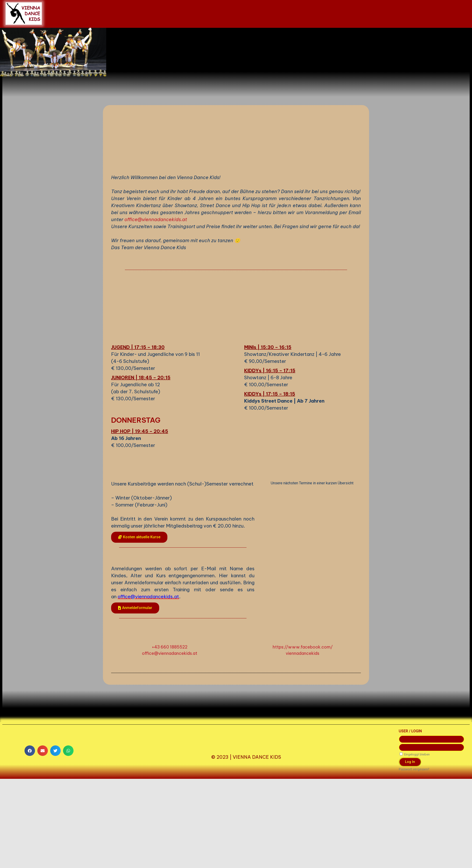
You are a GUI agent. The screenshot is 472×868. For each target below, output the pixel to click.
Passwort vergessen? (414, 864)
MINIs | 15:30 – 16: (265, 442)
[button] (139, 632)
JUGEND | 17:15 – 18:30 (138, 442)
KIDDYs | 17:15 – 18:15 (270, 489)
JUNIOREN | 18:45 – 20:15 (141, 472)
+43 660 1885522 (170, 742)
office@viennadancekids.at (156, 314)
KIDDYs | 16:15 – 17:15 (270, 465)
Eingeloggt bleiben (415, 849)
